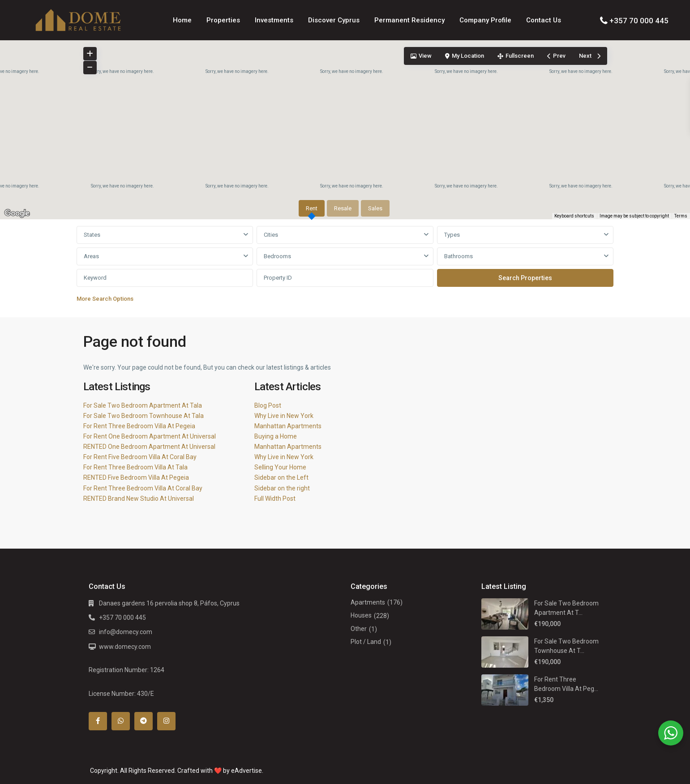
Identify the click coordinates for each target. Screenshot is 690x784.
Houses (361, 615)
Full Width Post (275, 499)
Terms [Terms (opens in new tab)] (681, 216)
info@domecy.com (126, 632)
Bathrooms (459, 256)
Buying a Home (276, 436)
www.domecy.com (125, 647)
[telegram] (144, 721)
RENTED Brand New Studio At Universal (139, 499)
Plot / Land (366, 642)
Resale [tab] (343, 208)
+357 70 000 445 (639, 21)
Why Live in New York (284, 416)
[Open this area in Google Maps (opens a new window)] (17, 213)
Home (182, 20)
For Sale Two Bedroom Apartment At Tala (143, 405)
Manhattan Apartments (288, 426)
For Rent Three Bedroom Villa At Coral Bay (143, 488)
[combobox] (165, 235)
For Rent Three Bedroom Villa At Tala (135, 467)
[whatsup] (121, 721)
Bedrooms (277, 256)
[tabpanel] (345, 266)
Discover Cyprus (334, 20)
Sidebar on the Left (281, 477)
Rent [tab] (312, 208)
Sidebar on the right (282, 488)
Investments (274, 20)
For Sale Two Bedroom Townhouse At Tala (144, 416)
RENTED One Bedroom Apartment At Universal (149, 447)
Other (359, 629)
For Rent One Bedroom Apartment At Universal (150, 436)
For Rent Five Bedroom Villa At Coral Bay (140, 457)
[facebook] (98, 721)
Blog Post (268, 405)
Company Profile (485, 20)
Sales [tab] (375, 208)
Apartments (368, 602)
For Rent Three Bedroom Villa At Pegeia (139, 426)
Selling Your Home (280, 467)
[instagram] (166, 721)
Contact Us (544, 20)
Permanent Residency (409, 20)
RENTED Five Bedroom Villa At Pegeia (136, 477)
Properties (223, 20)
